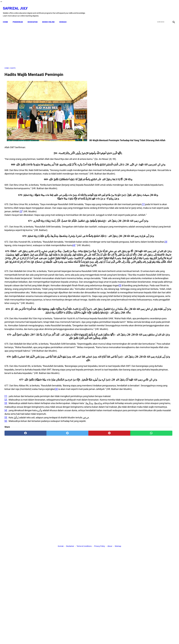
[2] (14, 227)
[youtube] (166, 9)
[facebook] (154, 9)
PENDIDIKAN (19, 18)
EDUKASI (65, 18)
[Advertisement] (62, 43)
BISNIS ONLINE (50, 18)
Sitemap (118, 539)
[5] (112, 329)
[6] (107, 461)
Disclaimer (70, 539)
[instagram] (172, 9)
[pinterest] (76, 516)
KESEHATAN (34, 18)
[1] (30, 220)
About (110, 539)
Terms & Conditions (84, 539)
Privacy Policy (100, 539)
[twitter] (160, 9)
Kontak (61, 539)
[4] (11, 275)
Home (7, 18)
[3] (51, 271)
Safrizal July (17, 6)
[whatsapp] (105, 516)
